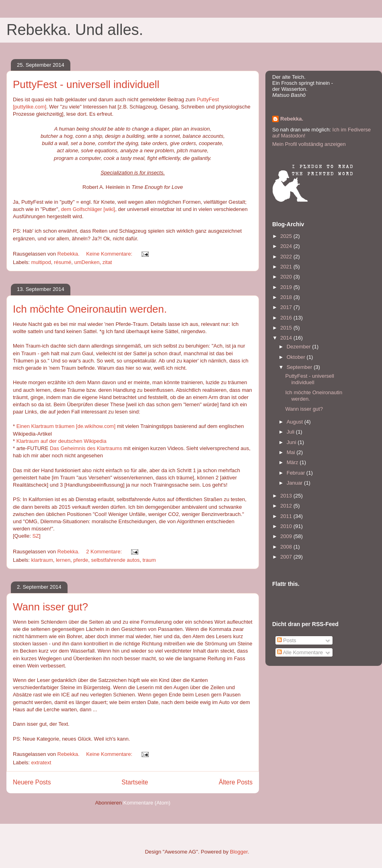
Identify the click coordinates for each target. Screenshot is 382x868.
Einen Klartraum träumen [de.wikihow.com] (66, 426)
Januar (295, 483)
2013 (287, 496)
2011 (287, 516)
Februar (297, 473)
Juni (292, 442)
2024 (287, 246)
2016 (287, 318)
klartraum (42, 560)
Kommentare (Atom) (147, 803)
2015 (287, 328)
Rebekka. (292, 119)
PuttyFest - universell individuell (86, 84)
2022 (287, 257)
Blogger (239, 852)
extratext (41, 763)
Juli (291, 432)
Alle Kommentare (300, 652)
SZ (36, 536)
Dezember (300, 347)
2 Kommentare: (105, 552)
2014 (287, 338)
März (293, 462)
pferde (81, 560)
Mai (292, 452)
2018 (287, 297)
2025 (287, 236)
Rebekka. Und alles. (75, 30)
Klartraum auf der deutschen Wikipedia (62, 441)
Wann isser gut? (50, 607)
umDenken (87, 262)
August (296, 422)
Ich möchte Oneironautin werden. (90, 309)
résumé (63, 262)
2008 (287, 547)
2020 (287, 277)
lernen (63, 560)
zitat (107, 262)
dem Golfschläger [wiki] (88, 209)
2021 (287, 267)
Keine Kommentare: (110, 254)
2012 (287, 506)
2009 (287, 536)
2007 (287, 557)
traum (149, 560)
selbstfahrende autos (115, 560)
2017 (287, 307)
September (300, 367)
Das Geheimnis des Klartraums (86, 448)
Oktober (297, 357)
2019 (287, 287)
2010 (287, 526)
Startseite (135, 782)
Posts (287, 640)
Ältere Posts (236, 782)
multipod (41, 262)
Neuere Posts (32, 782)
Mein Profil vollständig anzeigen (309, 144)
